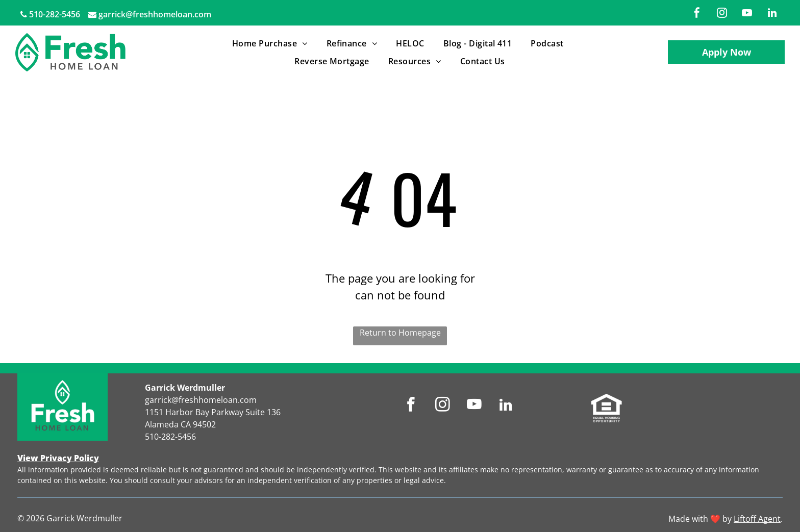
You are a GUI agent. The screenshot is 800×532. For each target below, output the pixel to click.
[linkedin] (772, 14)
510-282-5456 (55, 14)
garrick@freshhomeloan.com (155, 14)
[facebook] (697, 14)
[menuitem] (272, 43)
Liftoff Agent (757, 519)
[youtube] (747, 14)
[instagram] (722, 14)
